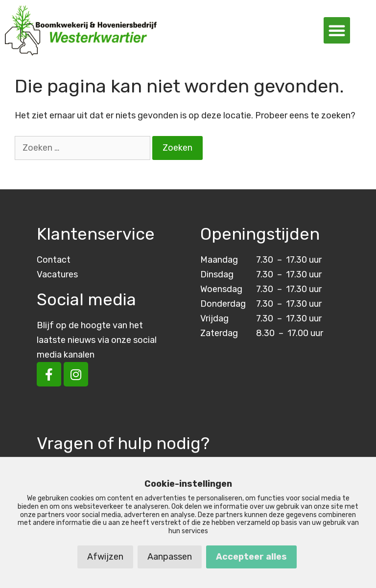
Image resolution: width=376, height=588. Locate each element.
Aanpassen (170, 557)
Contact (54, 260)
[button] (337, 30)
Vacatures (57, 274)
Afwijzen (105, 557)
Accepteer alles (251, 557)
